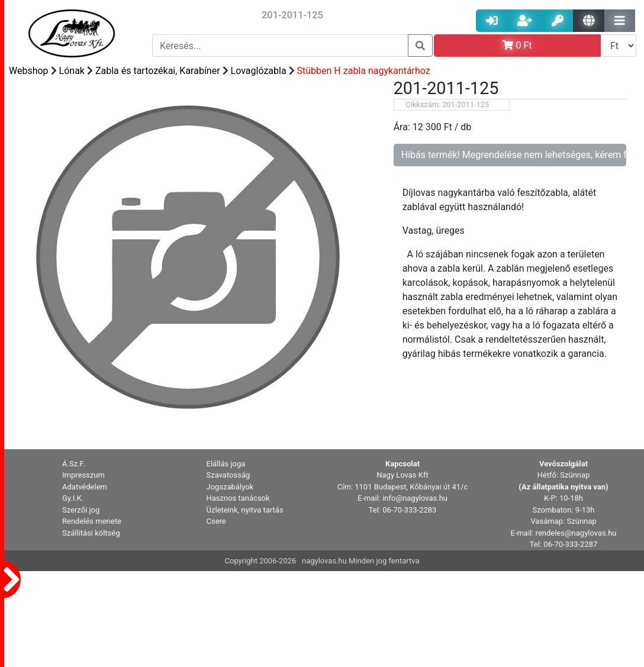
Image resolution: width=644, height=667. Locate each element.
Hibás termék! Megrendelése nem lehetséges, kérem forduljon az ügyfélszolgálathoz (514, 155)
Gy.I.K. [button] (73, 498)
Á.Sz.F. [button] (74, 464)
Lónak (72, 71)
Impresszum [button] (83, 475)
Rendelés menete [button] (92, 521)
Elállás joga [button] (226, 464)
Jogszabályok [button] (230, 487)
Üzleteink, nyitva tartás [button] (245, 510)
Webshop (29, 71)
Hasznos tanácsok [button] (238, 498)
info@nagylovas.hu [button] (415, 498)
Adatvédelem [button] (85, 487)
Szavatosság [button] (228, 475)
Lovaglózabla (259, 71)
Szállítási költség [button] (91, 533)
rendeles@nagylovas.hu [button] (576, 533)
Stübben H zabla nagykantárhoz (364, 71)
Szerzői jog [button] (81, 510)
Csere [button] (216, 521)
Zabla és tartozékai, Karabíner (158, 71)
